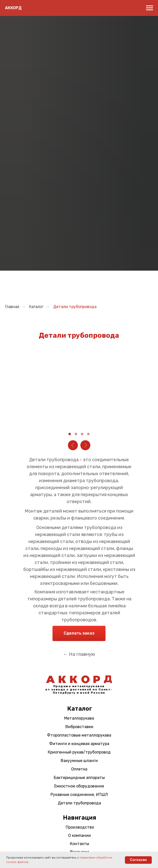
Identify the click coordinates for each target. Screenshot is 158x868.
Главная (12, 307)
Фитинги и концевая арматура (79, 744)
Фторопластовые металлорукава (79, 735)
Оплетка (79, 769)
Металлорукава (79, 718)
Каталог (36, 307)
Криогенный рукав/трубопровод (79, 752)
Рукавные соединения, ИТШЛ (79, 795)
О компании (79, 835)
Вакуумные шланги (79, 761)
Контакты (79, 844)
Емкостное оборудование (79, 786)
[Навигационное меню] (150, 8)
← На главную (79, 654)
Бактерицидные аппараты (79, 778)
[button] (79, 633)
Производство (80, 827)
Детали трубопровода (79, 803)
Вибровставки (79, 727)
